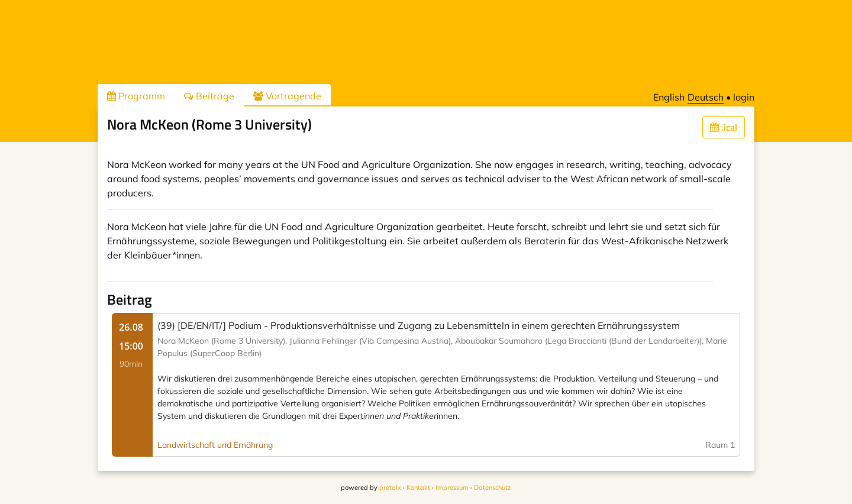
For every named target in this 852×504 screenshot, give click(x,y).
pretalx (390, 487)
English (669, 97)
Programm (136, 96)
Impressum (452, 487)
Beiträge (209, 96)
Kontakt (418, 487)
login (744, 97)
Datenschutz (493, 487)
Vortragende (287, 96)
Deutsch (706, 97)
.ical (724, 127)
